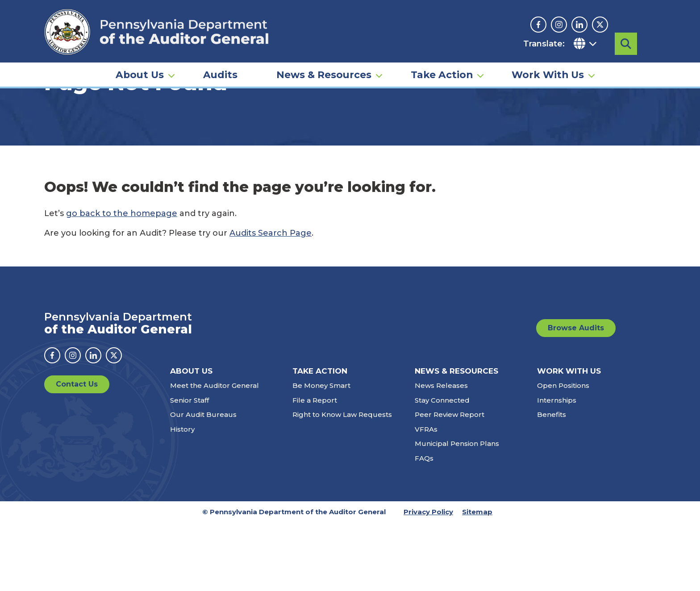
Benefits (552, 483)
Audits (220, 74)
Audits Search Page (271, 301)
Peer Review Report (450, 483)
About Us (140, 74)
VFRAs (426, 497)
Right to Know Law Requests (342, 483)
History (182, 497)
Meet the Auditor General (215, 454)
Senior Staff (190, 468)
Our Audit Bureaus (203, 483)
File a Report (315, 468)
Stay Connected (442, 468)
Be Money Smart (321, 454)
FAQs (424, 526)
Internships (557, 468)
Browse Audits (576, 396)
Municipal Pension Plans (457, 512)
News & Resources (324, 74)
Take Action (442, 74)
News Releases (441, 454)
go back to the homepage (122, 282)
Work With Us (548, 74)
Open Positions (563, 454)
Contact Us (77, 452)
